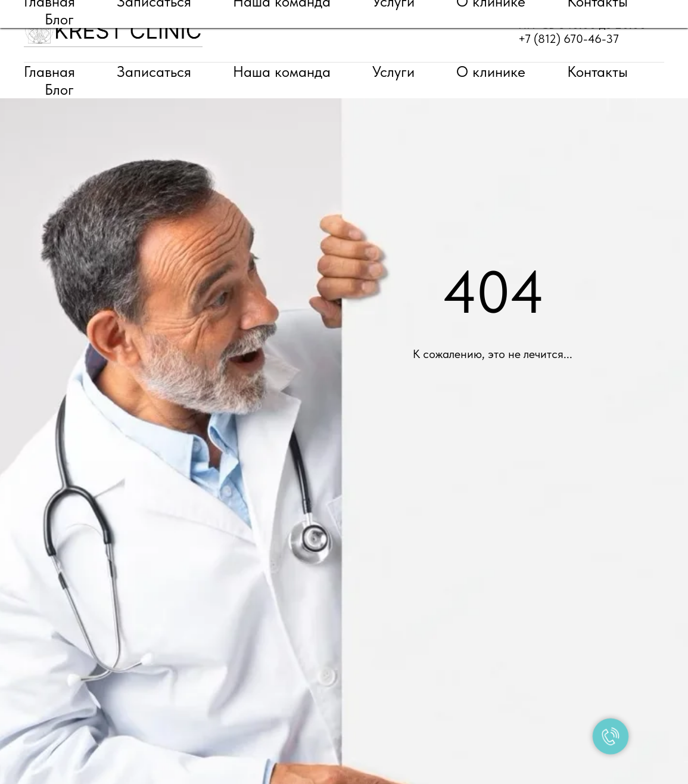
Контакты (597, 71)
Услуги (393, 71)
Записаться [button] (154, 71)
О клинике (491, 71)
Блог (59, 89)
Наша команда (282, 71)
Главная (49, 71)
